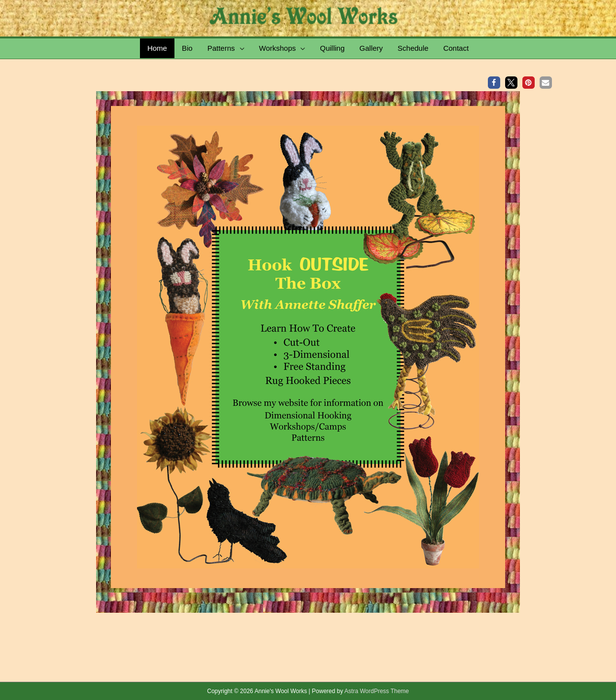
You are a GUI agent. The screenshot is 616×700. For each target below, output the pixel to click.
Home (157, 48)
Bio (187, 48)
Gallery (371, 48)
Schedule (413, 48)
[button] (494, 83)
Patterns (221, 48)
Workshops (278, 48)
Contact (456, 48)
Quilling (332, 48)
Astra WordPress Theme (377, 691)
